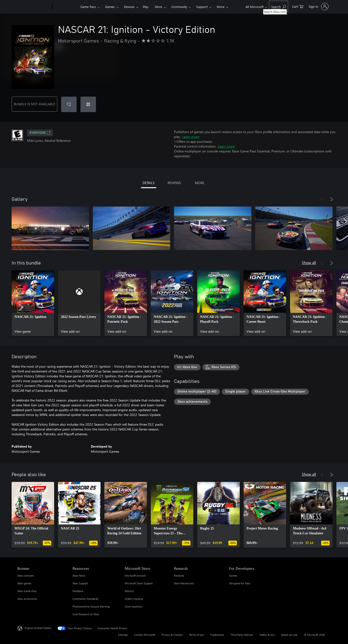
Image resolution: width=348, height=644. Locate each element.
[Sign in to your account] (318, 7)
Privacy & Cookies (172, 635)
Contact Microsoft (145, 635)
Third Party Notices (242, 635)
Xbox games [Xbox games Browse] (24, 583)
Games (110, 7)
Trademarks (217, 635)
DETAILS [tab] (149, 183)
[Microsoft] (34, 7)
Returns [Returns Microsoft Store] (129, 591)
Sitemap (123, 635)
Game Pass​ (88, 7)
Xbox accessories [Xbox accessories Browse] (27, 599)
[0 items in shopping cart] (298, 6)
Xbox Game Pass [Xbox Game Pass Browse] (27, 591)
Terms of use (196, 635)
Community (179, 7)
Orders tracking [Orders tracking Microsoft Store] (134, 599)
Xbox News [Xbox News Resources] (79, 576)
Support (202, 7)
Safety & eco (267, 635)
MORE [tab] (199, 183)
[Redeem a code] (88, 104)
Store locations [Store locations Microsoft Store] (134, 606)
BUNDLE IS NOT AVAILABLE (34, 104)
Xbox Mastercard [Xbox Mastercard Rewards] (184, 583)
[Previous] (322, 199)
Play (146, 7)
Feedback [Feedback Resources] (78, 591)
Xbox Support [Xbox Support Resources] (80, 583)
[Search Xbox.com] (279, 6)
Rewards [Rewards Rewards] (179, 576)
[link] (33, 303)
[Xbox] (66, 7)
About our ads (289, 635)
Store (158, 7)
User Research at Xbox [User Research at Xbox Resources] (86, 614)
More (221, 7)
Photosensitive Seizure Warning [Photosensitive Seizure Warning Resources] (91, 606)
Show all (309, 262)
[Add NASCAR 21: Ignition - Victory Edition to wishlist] (69, 104)
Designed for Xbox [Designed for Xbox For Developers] (240, 583)
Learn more (191, 137)
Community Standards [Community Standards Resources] (85, 599)
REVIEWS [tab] (174, 183)
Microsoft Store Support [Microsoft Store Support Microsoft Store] (139, 583)
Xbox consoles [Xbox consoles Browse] (26, 576)
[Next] (332, 199)
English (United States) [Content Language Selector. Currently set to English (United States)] (38, 628)
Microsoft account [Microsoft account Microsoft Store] (135, 576)
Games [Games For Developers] (233, 576)
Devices (129, 7)
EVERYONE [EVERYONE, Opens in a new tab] (40, 133)
